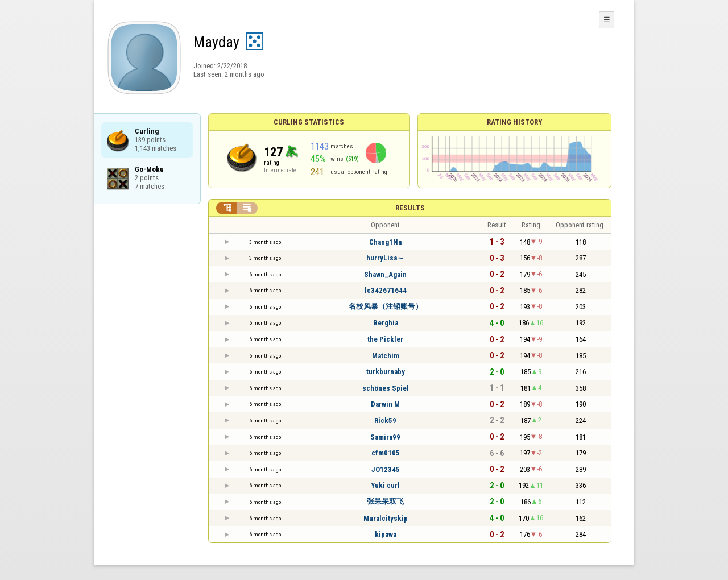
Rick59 (385, 420)
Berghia (386, 323)
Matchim (386, 356)
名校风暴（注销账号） (386, 306)
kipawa (386, 534)
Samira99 (385, 437)
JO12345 (386, 469)
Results (410, 208)
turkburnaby (386, 372)
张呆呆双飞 (385, 501)
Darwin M (385, 404)
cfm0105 (386, 453)
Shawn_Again (385, 274)
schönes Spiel (386, 388)
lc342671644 (386, 290)
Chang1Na (385, 242)
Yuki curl (385, 485)
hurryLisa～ (385, 258)
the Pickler (385, 339)
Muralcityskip (386, 518)
